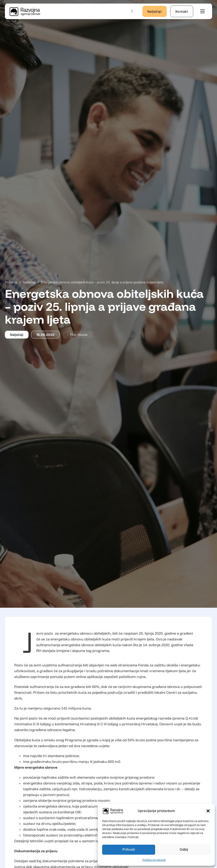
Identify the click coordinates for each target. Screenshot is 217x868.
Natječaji (155, 11)
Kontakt (182, 11)
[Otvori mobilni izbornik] (203, 11)
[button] (208, 811)
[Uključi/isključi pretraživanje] (132, 11)
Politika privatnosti (154, 860)
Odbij (184, 849)
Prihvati (129, 849)
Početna (11, 282)
